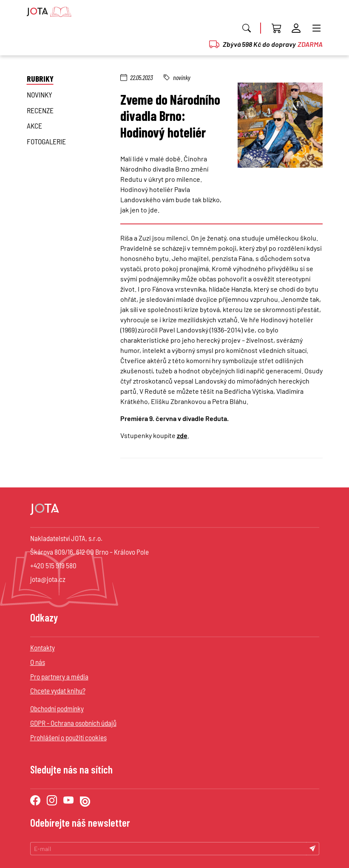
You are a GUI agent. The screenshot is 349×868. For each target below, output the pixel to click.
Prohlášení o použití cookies (68, 737)
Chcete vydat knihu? (58, 690)
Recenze (40, 110)
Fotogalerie (46, 141)
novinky (40, 95)
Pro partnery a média (59, 676)
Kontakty (43, 647)
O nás (38, 662)
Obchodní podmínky (57, 708)
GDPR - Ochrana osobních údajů (73, 723)
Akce (34, 126)
